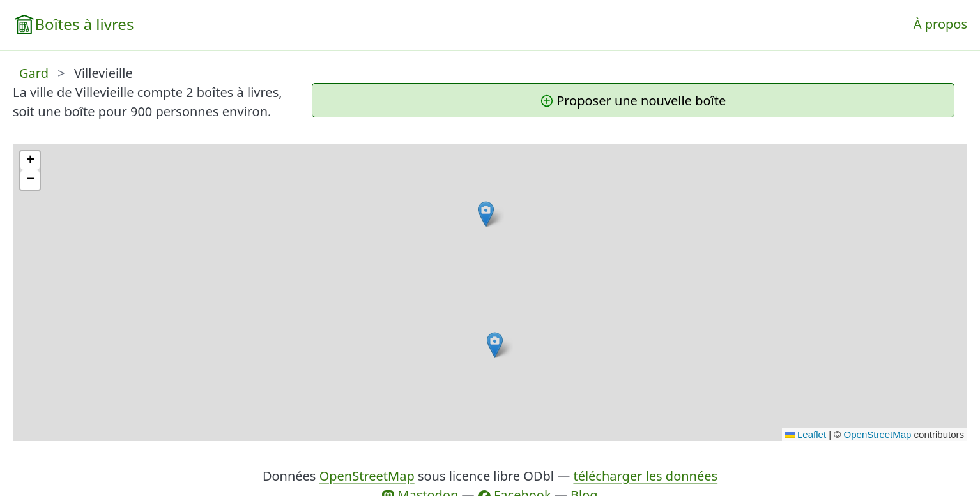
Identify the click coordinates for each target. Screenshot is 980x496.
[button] (495, 345)
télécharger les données (645, 476)
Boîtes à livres (84, 24)
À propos (940, 24)
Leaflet (806, 434)
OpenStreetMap (878, 434)
